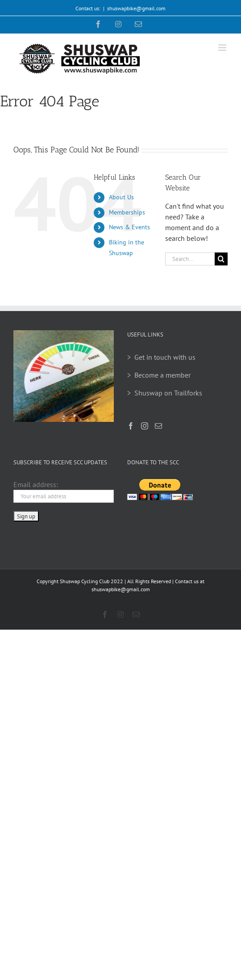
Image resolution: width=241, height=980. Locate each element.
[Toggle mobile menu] (223, 48)
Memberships (127, 212)
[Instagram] (145, 426)
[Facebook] (131, 426)
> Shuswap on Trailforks (165, 393)
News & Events (129, 227)
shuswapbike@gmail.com (136, 8)
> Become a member (159, 375)
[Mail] (158, 426)
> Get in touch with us (161, 357)
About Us (121, 197)
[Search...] (190, 259)
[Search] (221, 259)
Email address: (36, 484)
